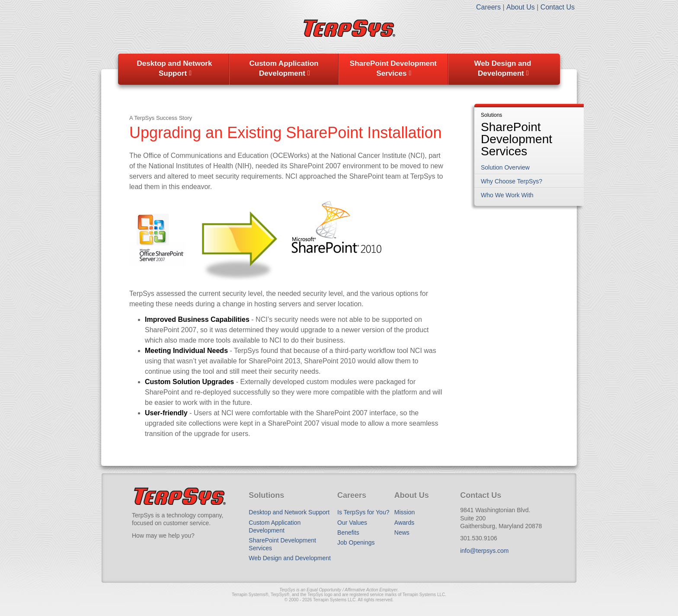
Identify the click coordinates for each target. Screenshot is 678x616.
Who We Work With (507, 195)
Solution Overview (505, 167)
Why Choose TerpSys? (512, 181)
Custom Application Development (284, 68)
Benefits (348, 533)
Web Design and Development (502, 68)
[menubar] (339, 69)
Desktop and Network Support (175, 68)
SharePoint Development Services (393, 68)
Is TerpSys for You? (363, 512)
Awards (404, 523)
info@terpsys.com (484, 551)
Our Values (352, 523)
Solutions (491, 115)
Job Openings (356, 542)
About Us (521, 7)
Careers (488, 7)
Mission (405, 512)
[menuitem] (175, 69)
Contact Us (558, 7)
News (402, 533)
